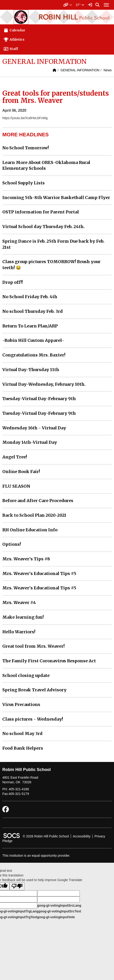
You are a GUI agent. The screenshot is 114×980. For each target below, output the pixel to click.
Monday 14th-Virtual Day (30, 442)
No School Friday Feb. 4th (30, 297)
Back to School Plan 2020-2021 (34, 515)
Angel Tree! (15, 457)
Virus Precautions (21, 704)
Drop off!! (13, 282)
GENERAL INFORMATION (80, 70)
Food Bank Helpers (23, 748)
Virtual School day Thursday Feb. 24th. (44, 227)
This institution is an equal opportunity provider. (36, 856)
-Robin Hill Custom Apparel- (33, 340)
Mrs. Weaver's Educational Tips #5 (39, 573)
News (108, 70)
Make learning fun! (23, 617)
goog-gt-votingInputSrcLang (59, 905)
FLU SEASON (16, 486)
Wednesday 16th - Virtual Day (34, 428)
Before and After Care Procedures (38, 501)
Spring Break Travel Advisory (34, 690)
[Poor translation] (17, 886)
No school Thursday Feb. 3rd (33, 311)
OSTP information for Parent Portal (41, 212)
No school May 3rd (22, 733)
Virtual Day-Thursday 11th (31, 370)
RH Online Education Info (30, 530)
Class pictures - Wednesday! (33, 719)
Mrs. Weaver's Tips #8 (26, 559)
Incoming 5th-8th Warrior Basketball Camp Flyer (56, 198)
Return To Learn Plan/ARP (30, 326)
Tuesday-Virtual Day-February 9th (39, 399)
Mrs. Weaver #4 (19, 603)
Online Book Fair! (21, 472)
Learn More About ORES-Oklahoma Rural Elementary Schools (46, 165)
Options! (12, 544)
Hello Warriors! (19, 632)
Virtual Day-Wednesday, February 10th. (44, 384)
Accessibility (82, 836)
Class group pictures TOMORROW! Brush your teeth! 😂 (51, 265)
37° (80, 5)
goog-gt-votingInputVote (56, 917)
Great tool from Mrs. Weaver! (34, 646)
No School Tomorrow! (26, 148)
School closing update (26, 675)
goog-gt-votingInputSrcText (60, 911)
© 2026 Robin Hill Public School (46, 836)
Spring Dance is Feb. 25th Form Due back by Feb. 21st (53, 244)
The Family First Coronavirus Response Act (49, 661)
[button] (68, 5)
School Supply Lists (23, 183)
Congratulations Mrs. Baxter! (34, 355)
